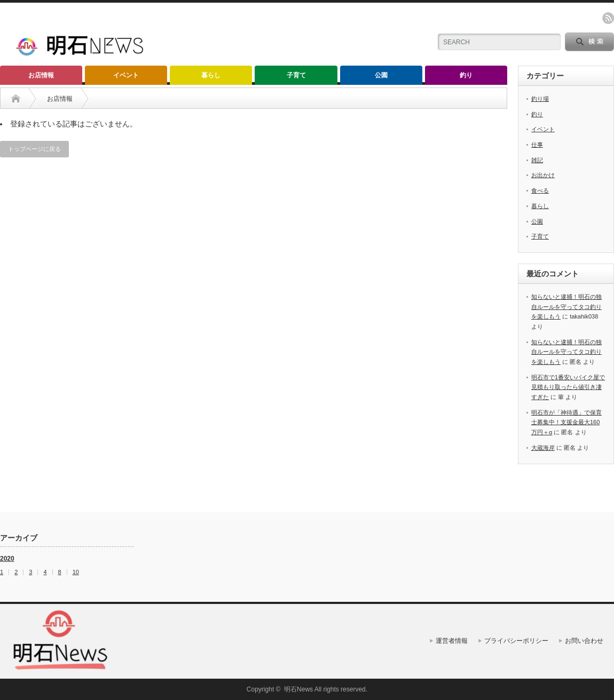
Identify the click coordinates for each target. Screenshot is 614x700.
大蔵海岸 (543, 448)
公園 (381, 75)
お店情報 (41, 75)
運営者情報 (452, 641)
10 (76, 572)
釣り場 (540, 99)
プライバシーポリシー (516, 641)
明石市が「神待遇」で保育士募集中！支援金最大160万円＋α (566, 422)
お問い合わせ (584, 641)
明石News (298, 689)
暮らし (211, 75)
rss (608, 18)
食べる (540, 190)
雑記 (537, 160)
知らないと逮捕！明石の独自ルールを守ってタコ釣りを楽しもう (566, 307)
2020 (7, 559)
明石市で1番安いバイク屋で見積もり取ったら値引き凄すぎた (568, 387)
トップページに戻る (34, 149)
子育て (296, 75)
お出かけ (543, 175)
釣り (466, 75)
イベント (126, 75)
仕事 (537, 145)
